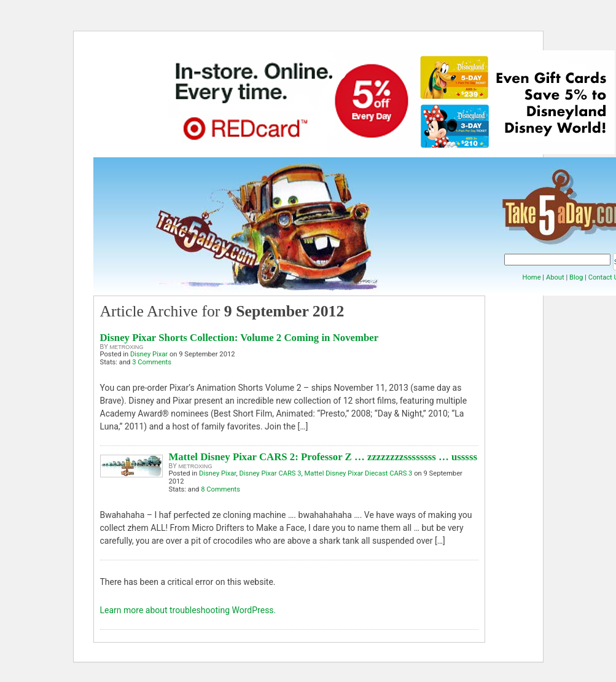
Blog (576, 277)
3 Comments (152, 362)
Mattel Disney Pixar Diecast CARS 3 (359, 473)
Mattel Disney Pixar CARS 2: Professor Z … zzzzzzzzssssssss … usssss (323, 457)
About (555, 277)
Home (531, 277)
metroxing (127, 347)
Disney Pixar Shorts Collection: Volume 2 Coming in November (240, 338)
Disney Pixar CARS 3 (270, 473)
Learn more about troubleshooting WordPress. (188, 610)
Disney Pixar (149, 354)
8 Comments (220, 489)
